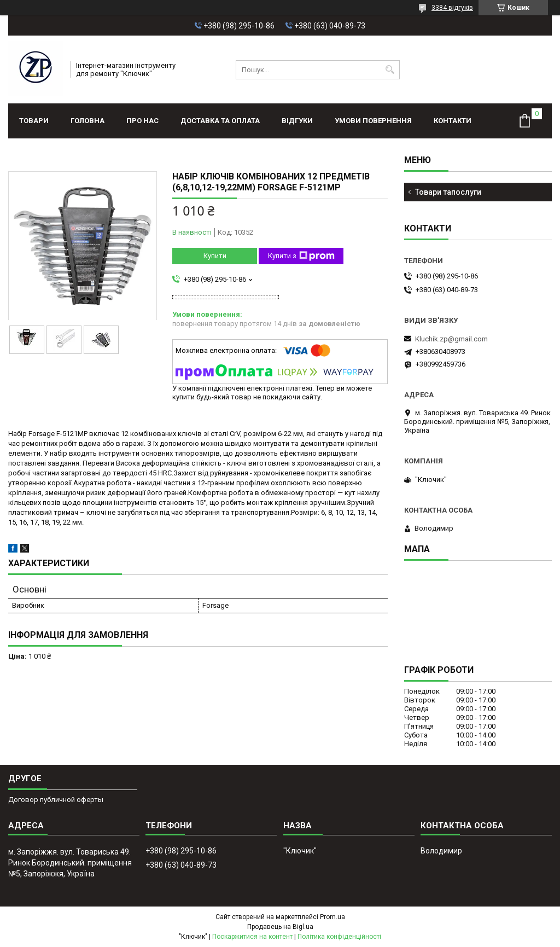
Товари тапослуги (448, 192)
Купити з (301, 256)
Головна (87, 121)
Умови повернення (373, 121)
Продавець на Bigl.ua (280, 927)
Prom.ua (332, 917)
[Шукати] (390, 70)
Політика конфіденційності (339, 937)
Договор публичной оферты (56, 800)
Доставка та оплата (220, 121)
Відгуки (297, 121)
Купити (215, 256)
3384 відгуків (452, 8)
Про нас (142, 121)
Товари (34, 121)
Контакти (453, 121)
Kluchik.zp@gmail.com (451, 339)
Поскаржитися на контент (252, 937)
